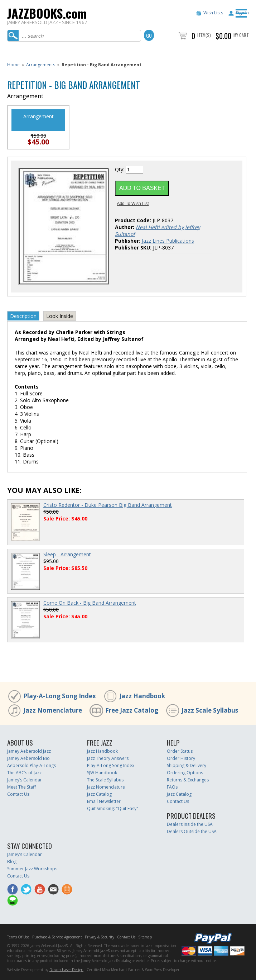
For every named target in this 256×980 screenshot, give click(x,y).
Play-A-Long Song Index (60, 696)
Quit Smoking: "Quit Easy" (113, 808)
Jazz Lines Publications (168, 241)
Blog (12, 862)
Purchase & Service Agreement (57, 937)
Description (23, 316)
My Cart (241, 35)
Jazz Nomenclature (53, 710)
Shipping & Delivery (187, 765)
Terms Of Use (18, 937)
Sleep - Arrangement (67, 554)
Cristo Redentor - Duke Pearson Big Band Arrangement (108, 505)
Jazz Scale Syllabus (210, 710)
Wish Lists (213, 13)
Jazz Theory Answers (108, 758)
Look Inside (60, 316)
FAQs (172, 787)
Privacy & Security (100, 937)
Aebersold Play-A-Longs (32, 765)
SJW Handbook (102, 773)
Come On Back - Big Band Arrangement (90, 603)
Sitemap (145, 937)
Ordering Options (185, 773)
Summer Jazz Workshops (32, 869)
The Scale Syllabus (105, 780)
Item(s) (204, 35)
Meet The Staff (21, 787)
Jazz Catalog (99, 794)
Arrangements (41, 65)
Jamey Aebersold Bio (28, 758)
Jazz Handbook (142, 696)
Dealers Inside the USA (190, 824)
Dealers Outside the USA (192, 831)
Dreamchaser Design (66, 970)
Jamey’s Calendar (25, 780)
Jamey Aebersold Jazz (29, 751)
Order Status (180, 751)
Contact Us (18, 794)
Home (13, 65)
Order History (181, 758)
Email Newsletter (104, 801)
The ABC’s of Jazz (24, 773)
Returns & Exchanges (188, 780)
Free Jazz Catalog (132, 710)
